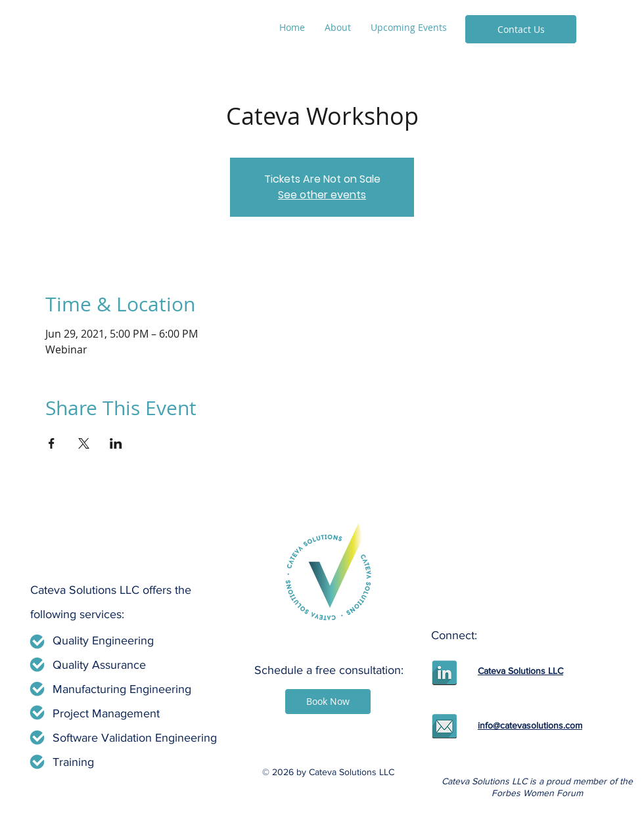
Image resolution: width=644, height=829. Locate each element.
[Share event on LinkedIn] (116, 443)
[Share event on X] (84, 443)
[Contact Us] (521, 29)
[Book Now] (328, 702)
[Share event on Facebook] (52, 443)
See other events (322, 195)
